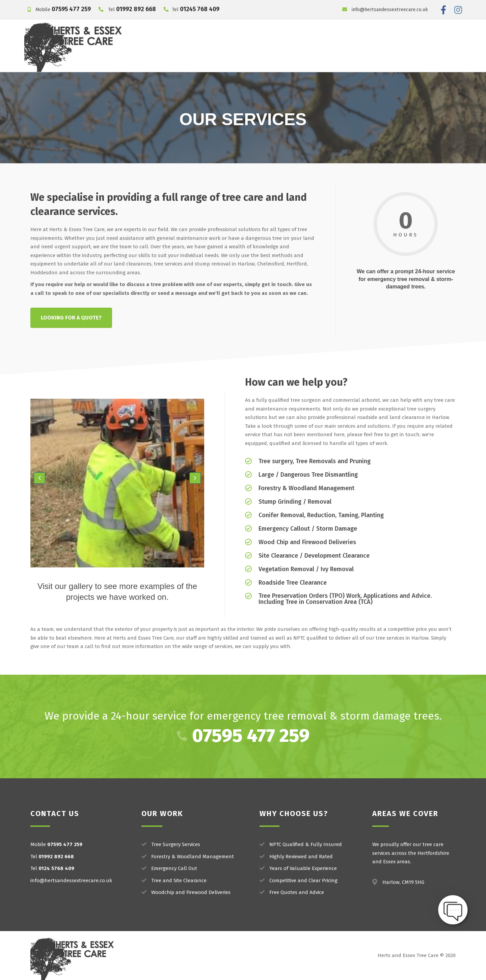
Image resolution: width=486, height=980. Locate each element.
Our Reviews (315, 37)
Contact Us (405, 37)
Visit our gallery (65, 586)
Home (187, 37)
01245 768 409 (200, 9)
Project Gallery (271, 37)
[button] (39, 478)
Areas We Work (363, 37)
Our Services (220, 37)
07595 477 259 (71, 9)
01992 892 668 (136, 9)
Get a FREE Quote (365, 53)
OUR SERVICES (243, 119)
